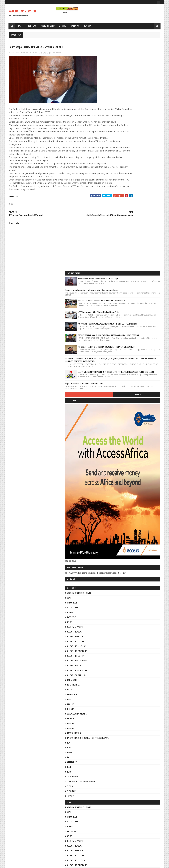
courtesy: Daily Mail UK (125, 458)
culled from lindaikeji (125, 463)
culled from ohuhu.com (126, 473)
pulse (119, 598)
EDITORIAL (120, 521)
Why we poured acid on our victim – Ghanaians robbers (135, 210)
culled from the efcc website (127, 492)
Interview (75, 26)
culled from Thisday (124, 497)
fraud (119, 531)
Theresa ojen (122, 623)
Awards (87, 26)
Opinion (63, 26)
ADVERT (119, 429)
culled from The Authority (127, 483)
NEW (118, 574)
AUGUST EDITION (122, 439)
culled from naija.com (125, 468)
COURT (119, 454)
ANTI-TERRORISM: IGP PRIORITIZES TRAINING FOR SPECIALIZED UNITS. (144, 87)
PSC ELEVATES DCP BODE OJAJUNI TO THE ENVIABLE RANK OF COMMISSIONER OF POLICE (144, 139)
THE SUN (120, 618)
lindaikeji (120, 550)
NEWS (58, 53)
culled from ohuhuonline (126, 478)
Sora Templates (22, 864)
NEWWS (119, 584)
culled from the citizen (125, 487)
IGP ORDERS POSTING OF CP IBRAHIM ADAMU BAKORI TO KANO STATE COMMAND (144, 157)
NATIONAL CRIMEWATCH (22, 11)
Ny (118, 589)
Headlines (31, 26)
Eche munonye (122, 512)
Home (20, 26)
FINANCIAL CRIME (122, 526)
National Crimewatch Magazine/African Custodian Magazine (138, 569)
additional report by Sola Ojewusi (129, 425)
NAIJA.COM (120, 555)
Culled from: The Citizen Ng (127, 502)
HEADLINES (120, 536)
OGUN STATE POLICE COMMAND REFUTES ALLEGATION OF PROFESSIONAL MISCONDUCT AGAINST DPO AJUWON (143, 194)
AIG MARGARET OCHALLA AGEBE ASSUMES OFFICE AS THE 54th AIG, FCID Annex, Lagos (143, 122)
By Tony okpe (122, 449)
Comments (149, 223)
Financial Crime (48, 26)
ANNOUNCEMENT (122, 434)
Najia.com (120, 560)
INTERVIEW (120, 540)
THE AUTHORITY (122, 608)
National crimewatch (124, 565)
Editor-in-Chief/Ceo (124, 516)
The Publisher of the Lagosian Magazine (131, 613)
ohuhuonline (122, 594)
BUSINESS (120, 444)
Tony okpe (121, 627)
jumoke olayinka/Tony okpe (127, 545)
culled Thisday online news (126, 507)
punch (119, 603)
